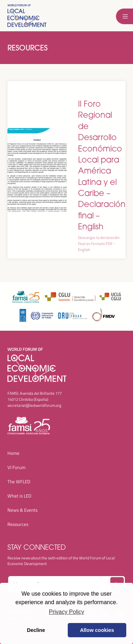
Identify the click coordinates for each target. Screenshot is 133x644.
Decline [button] (36, 630)
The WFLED (19, 481)
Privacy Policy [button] (67, 612)
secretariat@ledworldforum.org (34, 405)
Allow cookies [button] (97, 630)
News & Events (23, 510)
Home (13, 453)
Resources (27, 48)
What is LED (19, 496)
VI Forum (16, 467)
